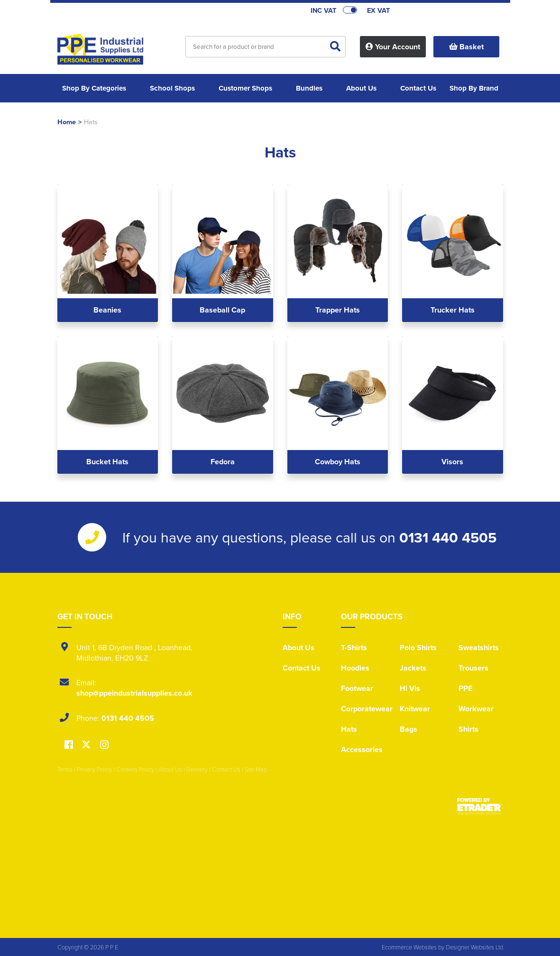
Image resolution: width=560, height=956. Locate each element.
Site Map (256, 769)
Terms (65, 769)
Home (67, 122)
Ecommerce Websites (409, 947)
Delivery (197, 769)
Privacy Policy (94, 769)
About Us (298, 648)
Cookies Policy (135, 769)
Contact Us (302, 668)
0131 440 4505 (448, 537)
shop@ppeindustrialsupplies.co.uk (134, 693)
